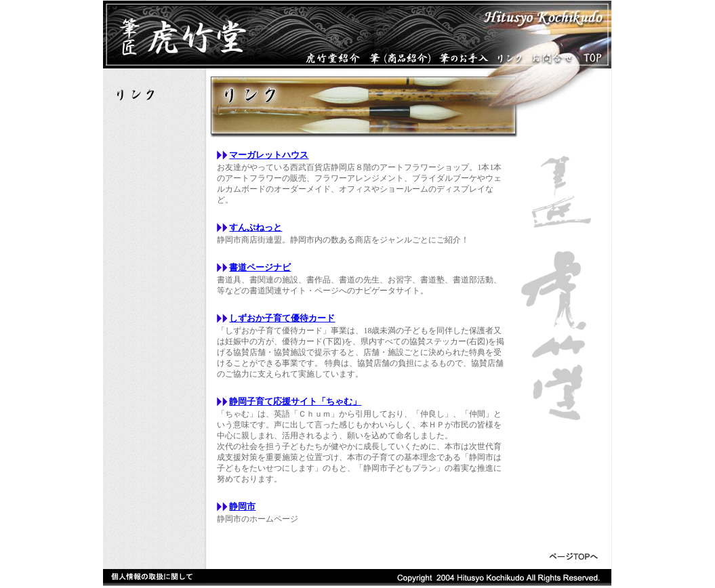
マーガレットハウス (269, 155)
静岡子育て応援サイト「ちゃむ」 (295, 401)
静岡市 (242, 506)
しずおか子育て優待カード (282, 318)
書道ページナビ (260, 267)
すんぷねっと (256, 227)
